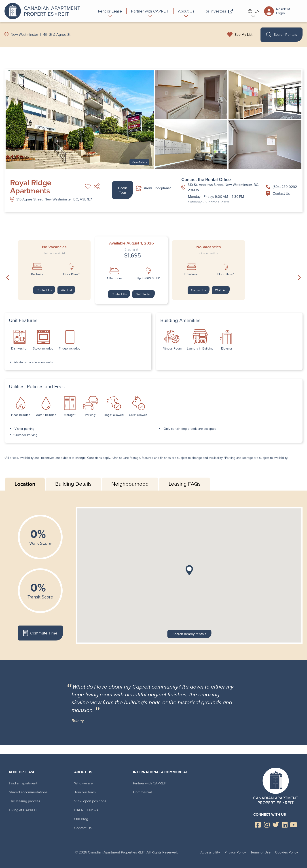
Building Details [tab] (73, 484)
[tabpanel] (153, 575)
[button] (189, 570)
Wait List (66, 290)
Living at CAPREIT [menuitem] (23, 810)
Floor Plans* (71, 274)
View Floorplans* (154, 188)
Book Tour (123, 190)
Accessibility (210, 852)
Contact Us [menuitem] (83, 828)
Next (299, 278)
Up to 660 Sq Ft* (148, 278)
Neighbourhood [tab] (130, 484)
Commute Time (40, 633)
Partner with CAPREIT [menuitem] (150, 783)
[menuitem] (110, 11)
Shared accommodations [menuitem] (28, 792)
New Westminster (24, 35)
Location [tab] (25, 484)
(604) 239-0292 (281, 187)
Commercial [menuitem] (142, 792)
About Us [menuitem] (83, 772)
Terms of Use (260, 852)
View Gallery (139, 162)
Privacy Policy (235, 852)
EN (254, 11)
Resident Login (277, 11)
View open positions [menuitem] (90, 801)
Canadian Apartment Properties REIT (44, 11)
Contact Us (278, 193)
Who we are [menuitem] (84, 783)
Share (97, 186)
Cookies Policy (287, 852)
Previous (8, 278)
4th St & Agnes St (57, 35)
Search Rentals (282, 35)
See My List (243, 35)
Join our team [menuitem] (85, 792)
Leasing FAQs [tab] (185, 484)
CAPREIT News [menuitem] (86, 810)
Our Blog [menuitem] (81, 819)
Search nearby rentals (189, 634)
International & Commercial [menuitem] (160, 772)
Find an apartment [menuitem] (23, 783)
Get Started (144, 294)
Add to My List (88, 186)
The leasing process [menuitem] (24, 801)
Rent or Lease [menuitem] (22, 772)
